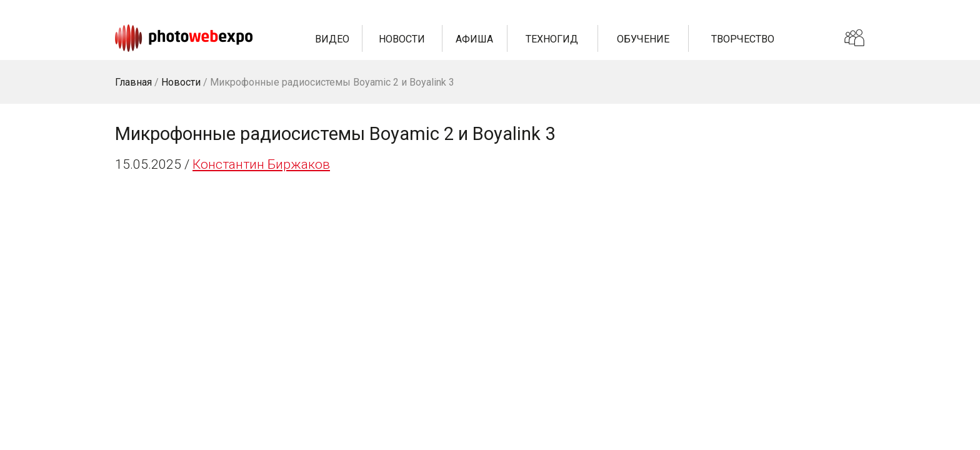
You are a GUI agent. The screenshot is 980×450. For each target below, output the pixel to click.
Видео (332, 39)
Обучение (643, 39)
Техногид (552, 39)
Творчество (743, 39)
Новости (402, 39)
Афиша (474, 39)
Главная (133, 82)
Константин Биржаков (261, 164)
